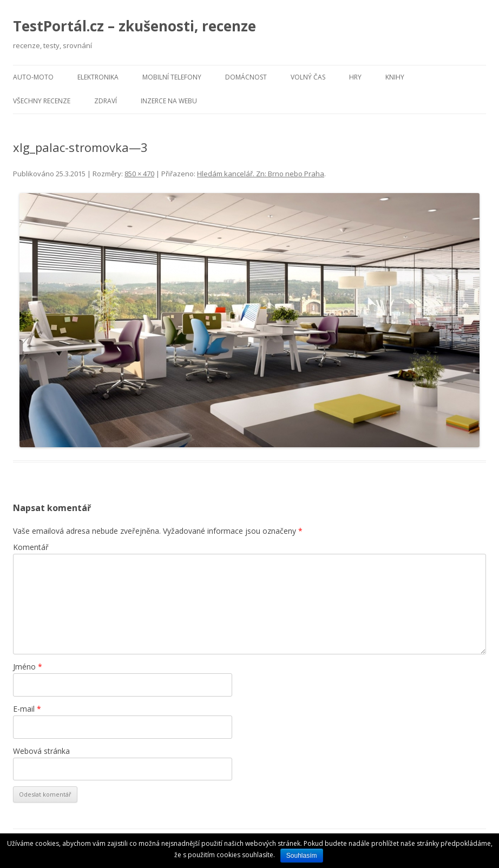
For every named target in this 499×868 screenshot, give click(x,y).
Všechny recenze (42, 101)
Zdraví (106, 101)
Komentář (31, 547)
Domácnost (246, 77)
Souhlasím (302, 856)
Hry (355, 77)
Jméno (28, 667)
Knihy (395, 77)
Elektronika (98, 77)
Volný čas (308, 77)
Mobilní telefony (172, 77)
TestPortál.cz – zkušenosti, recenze (134, 26)
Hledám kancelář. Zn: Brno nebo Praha (261, 174)
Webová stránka (41, 751)
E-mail (27, 709)
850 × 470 (139, 174)
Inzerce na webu (169, 101)
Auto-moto (33, 77)
